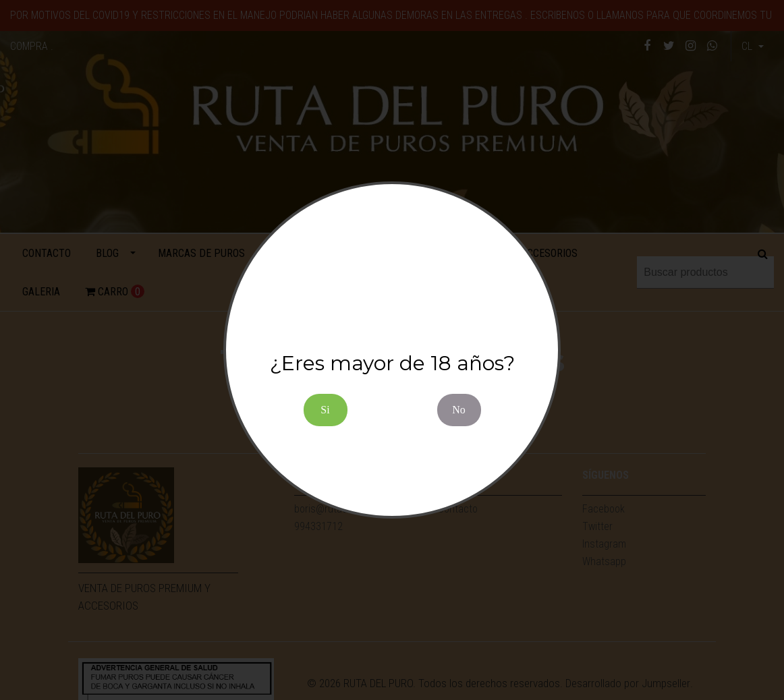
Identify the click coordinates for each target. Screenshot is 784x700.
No (459, 410)
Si (325, 410)
